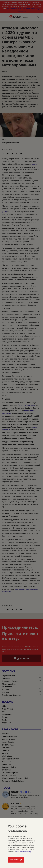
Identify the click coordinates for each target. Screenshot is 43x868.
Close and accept (16, 860)
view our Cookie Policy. (24, 852)
